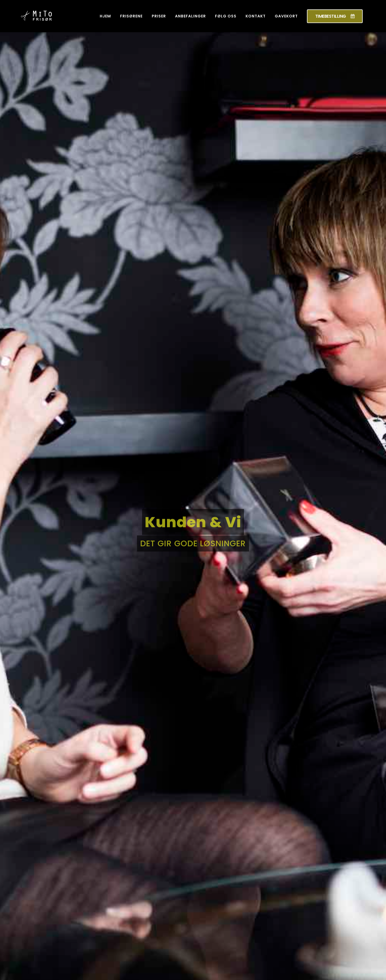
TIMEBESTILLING (335, 16)
